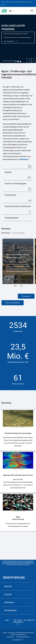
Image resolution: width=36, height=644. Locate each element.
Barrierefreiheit (18, 640)
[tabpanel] (18, 39)
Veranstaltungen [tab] (19, 233)
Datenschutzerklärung (23, 637)
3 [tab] (20, 61)
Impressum (10, 637)
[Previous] (29, 61)
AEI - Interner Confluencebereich (18, 622)
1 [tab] (16, 61)
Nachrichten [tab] (6, 233)
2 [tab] (18, 61)
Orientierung (14, 577)
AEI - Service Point (29, 621)
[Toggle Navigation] (32, 11)
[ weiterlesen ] (24, 159)
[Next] (34, 61)
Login (7, 620)
